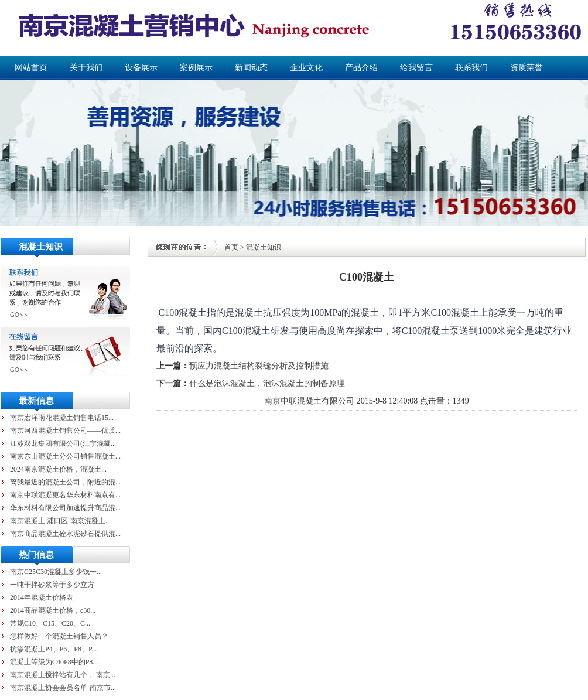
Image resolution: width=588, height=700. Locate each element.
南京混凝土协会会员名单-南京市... (63, 688)
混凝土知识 (264, 247)
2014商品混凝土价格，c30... (53, 610)
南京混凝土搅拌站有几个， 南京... (63, 675)
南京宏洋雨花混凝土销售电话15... (62, 418)
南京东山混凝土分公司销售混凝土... (65, 456)
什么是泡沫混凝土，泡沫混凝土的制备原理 (267, 383)
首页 (231, 247)
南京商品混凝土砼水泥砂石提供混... (65, 534)
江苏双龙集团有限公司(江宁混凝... (63, 443)
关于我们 (86, 68)
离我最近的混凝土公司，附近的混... (65, 482)
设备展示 (141, 68)
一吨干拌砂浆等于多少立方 (52, 585)
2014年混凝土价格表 (42, 597)
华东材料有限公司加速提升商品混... (65, 508)
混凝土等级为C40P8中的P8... (54, 662)
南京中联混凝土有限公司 (309, 401)
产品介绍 (361, 68)
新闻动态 (251, 68)
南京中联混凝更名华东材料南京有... (65, 495)
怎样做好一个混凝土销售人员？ (59, 636)
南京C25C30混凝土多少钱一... (56, 572)
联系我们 (471, 68)
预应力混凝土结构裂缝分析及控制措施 (259, 366)
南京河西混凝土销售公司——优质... (65, 431)
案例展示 (196, 68)
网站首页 (31, 68)
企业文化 (306, 68)
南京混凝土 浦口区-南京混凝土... (60, 521)
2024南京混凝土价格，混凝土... (58, 469)
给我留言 (416, 68)
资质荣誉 (527, 68)
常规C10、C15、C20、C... (50, 623)
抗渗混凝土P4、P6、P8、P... (53, 649)
